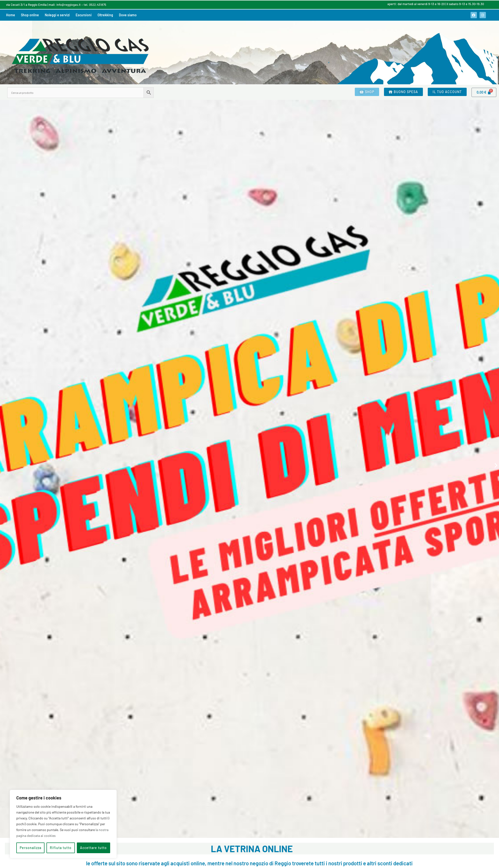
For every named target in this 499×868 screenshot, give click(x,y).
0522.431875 (98, 5)
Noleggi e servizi (57, 15)
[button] (3, 465)
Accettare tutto (93, 848)
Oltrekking (105, 15)
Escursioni (84, 15)
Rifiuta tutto (61, 848)
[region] (63, 824)
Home (11, 15)
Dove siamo (128, 15)
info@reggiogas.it (69, 5)
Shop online (30, 15)
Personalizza (31, 848)
